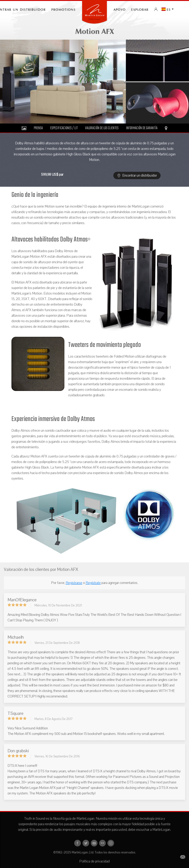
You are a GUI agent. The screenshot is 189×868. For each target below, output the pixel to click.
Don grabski (18, 751)
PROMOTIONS (63, 9)
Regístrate (93, 583)
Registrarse (74, 583)
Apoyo (120, 9)
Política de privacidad (94, 861)
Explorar (140, 9)
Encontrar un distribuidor (137, 175)
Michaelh (16, 637)
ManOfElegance (22, 600)
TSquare (16, 713)
